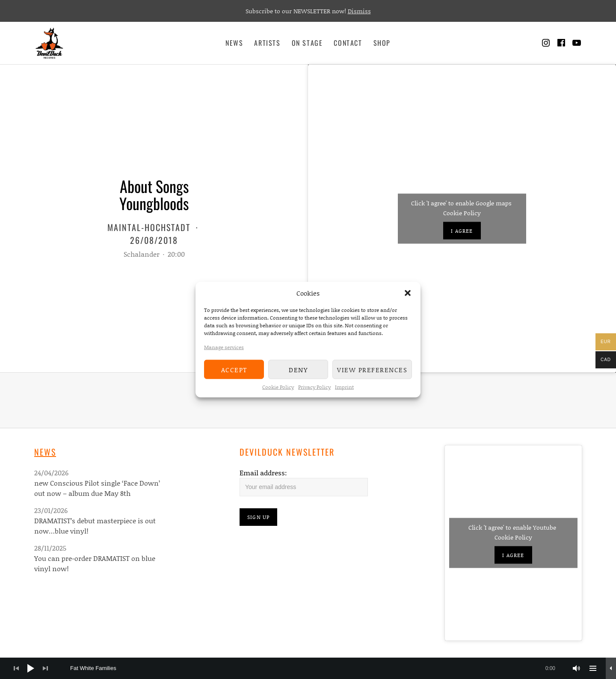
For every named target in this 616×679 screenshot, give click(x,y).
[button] (408, 293)
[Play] (31, 668)
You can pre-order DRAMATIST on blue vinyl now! (95, 563)
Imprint (344, 387)
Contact (348, 43)
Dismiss (359, 11)
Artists (267, 43)
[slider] (317, 668)
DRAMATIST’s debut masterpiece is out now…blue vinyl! (95, 526)
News (234, 43)
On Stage (307, 43)
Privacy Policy (314, 387)
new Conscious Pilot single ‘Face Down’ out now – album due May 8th (97, 488)
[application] (308, 668)
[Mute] (577, 668)
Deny (298, 369)
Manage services (224, 347)
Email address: (263, 473)
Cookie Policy (278, 387)
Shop (382, 43)
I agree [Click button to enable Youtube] (513, 555)
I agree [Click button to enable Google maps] (462, 230)
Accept (234, 369)
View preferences (372, 369)
